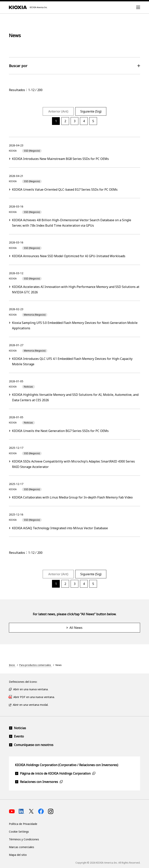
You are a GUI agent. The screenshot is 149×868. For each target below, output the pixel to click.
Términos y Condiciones (24, 839)
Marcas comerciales (22, 847)
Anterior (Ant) (58, 111)
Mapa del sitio (18, 855)
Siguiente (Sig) (91, 111)
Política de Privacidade (23, 824)
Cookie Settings (19, 832)
